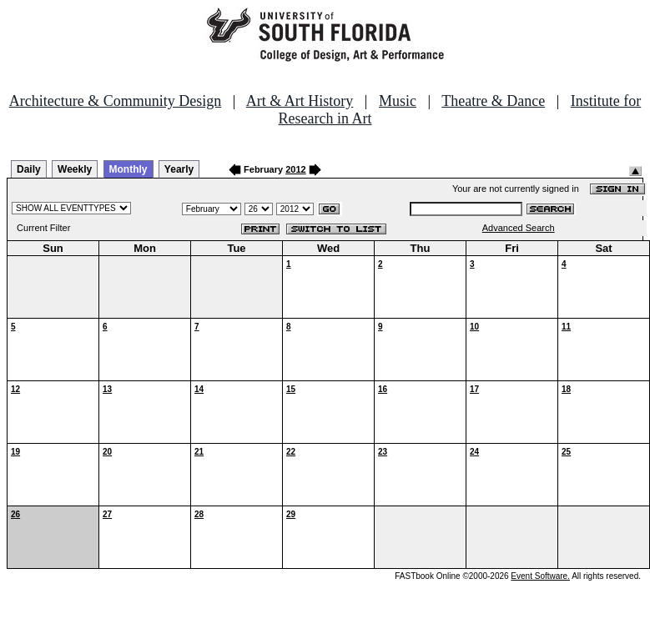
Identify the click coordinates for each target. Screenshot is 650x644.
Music (398, 101)
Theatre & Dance (493, 101)
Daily (29, 169)
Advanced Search (519, 228)
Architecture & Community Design (115, 101)
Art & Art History (300, 101)
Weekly (75, 169)
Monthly (128, 169)
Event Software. (540, 576)
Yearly (179, 169)
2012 (295, 169)
